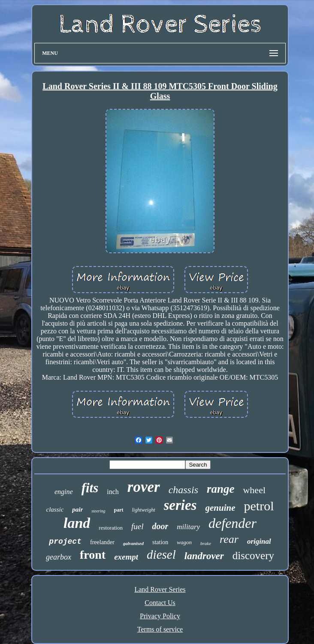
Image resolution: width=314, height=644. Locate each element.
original (259, 541)
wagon (184, 542)
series (180, 505)
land (77, 523)
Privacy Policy (160, 616)
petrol (259, 506)
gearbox (59, 557)
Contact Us (160, 603)
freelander (102, 542)
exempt (126, 557)
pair (77, 509)
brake (206, 543)
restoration (111, 528)
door (160, 526)
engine (64, 492)
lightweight (144, 510)
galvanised (133, 543)
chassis (183, 490)
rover (144, 487)
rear (229, 539)
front (93, 555)
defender (232, 523)
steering (98, 511)
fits (90, 488)
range (221, 489)
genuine (220, 508)
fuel (137, 526)
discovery (253, 556)
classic (55, 509)
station (160, 542)
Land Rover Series (160, 589)
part (119, 510)
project (65, 542)
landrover (204, 556)
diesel (161, 554)
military (188, 527)
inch (113, 492)
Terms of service (160, 629)
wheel (254, 490)
